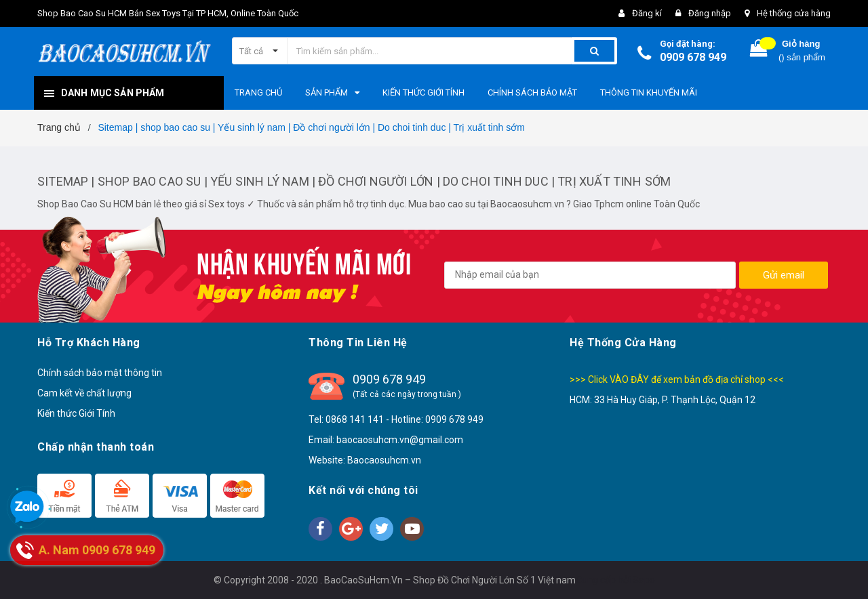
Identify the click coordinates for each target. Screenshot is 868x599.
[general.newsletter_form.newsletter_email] (590, 275)
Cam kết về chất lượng (84, 393)
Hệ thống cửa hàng (794, 13)
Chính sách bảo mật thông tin (100, 373)
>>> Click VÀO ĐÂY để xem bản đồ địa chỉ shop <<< (677, 379)
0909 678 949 (693, 57)
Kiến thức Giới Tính (76, 413)
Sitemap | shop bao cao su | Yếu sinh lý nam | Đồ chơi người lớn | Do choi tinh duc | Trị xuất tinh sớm (354, 181)
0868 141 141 (355, 419)
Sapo (644, 580)
